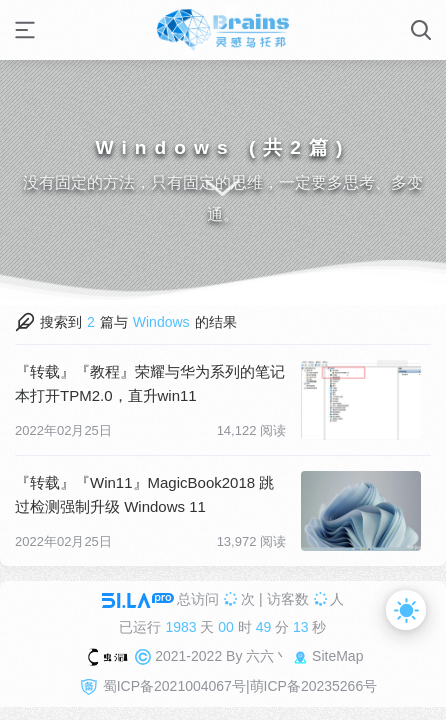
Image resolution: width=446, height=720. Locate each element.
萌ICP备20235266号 (314, 686)
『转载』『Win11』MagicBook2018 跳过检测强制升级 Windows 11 (144, 494)
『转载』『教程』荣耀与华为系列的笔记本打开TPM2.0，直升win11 (150, 383)
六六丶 (267, 656)
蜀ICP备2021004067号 (174, 686)
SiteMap (337, 656)
